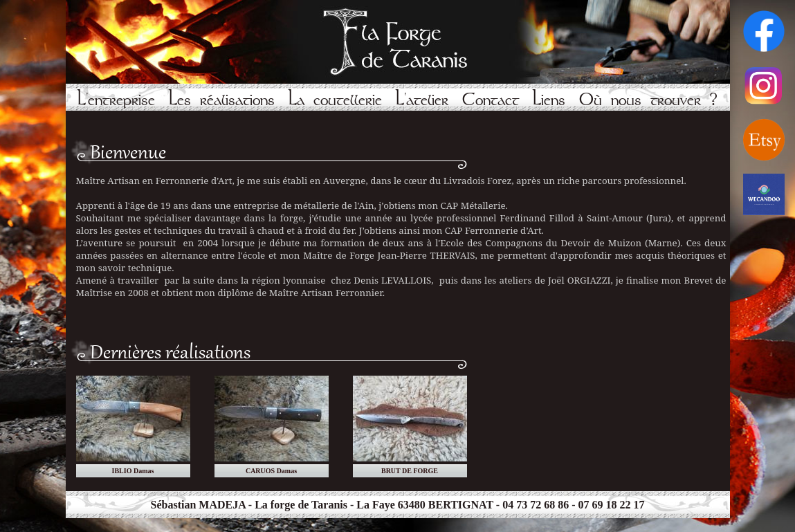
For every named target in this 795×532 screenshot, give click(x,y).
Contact (491, 100)
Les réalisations (222, 100)
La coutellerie (335, 100)
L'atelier (422, 100)
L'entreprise (116, 100)
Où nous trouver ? (648, 100)
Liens (549, 100)
